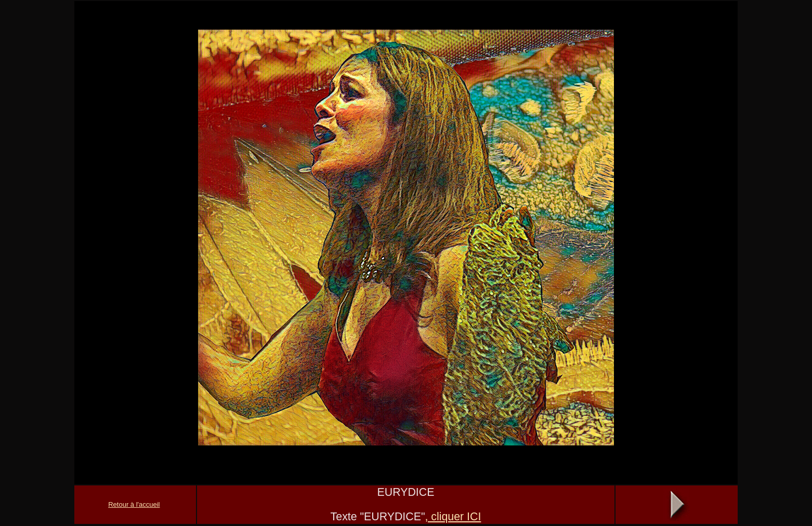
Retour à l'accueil (134, 504)
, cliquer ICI (453, 517)
